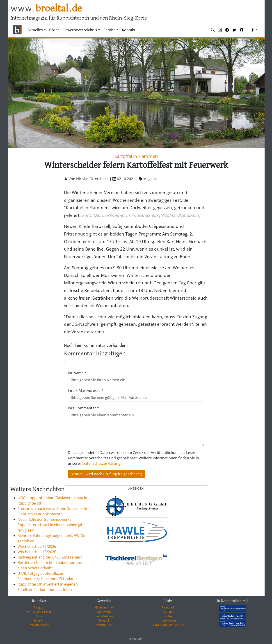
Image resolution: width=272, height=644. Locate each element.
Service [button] (110, 30)
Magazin (40, 607)
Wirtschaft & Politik (40, 612)
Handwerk (104, 612)
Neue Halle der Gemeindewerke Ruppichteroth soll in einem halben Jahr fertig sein (51, 525)
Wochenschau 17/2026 (37, 546)
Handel (104, 620)
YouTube (168, 612)
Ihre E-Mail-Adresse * (86, 390)
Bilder (54, 30)
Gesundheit (104, 625)
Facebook (168, 607)
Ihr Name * (77, 373)
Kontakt (129, 30)
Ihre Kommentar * (83, 408)
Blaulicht (40, 620)
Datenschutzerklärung (101, 463)
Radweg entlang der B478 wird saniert (50, 557)
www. (46, 9)
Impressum (168, 620)
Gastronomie (104, 607)
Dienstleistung (104, 616)
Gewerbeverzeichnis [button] (80, 30)
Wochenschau (40, 625)
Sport (40, 616)
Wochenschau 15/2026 (37, 552)
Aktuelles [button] (35, 30)
